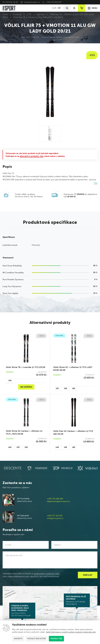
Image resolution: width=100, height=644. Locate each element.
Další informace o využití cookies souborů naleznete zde (71, 632)
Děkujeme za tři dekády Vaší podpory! (77, 600)
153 (57, 388)
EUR (54, 8)
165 (74, 447)
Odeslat (88, 575)
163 (74, 388)
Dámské (41, 14)
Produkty (17, 14)
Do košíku (26, 387)
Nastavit (18, 639)
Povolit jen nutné (37, 639)
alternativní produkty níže (32, 156)
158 (65, 388)
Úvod (5, 14)
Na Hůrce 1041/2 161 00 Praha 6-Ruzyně (22, 611)
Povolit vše (56, 639)
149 (10, 380)
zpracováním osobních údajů (47, 574)
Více (96, 183)
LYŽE (29, 14)
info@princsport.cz (32, 2)
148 (10, 447)
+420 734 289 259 (54, 2)
